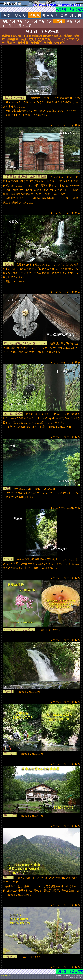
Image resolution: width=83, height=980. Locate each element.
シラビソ (60, 43)
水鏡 (23, 39)
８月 (70, 21)
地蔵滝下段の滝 (11, 36)
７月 (59, 21)
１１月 (17, 26)
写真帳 (35, 15)
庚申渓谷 (23, 43)
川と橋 (76, 15)
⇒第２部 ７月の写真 (69, 9)
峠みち (48, 15)
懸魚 (77, 36)
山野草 (42, 5)
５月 (42, 21)
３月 (27, 21)
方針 (6, 976)
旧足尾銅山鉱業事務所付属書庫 (42, 36)
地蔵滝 (68, 36)
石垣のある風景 (65, 5)
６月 (49, 21)
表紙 (35, 5)
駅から (21, 15)
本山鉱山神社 (10, 39)
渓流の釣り (51, 5)
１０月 (6, 26)
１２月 (27, 26)
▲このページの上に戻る (65, 125)
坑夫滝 (11, 43)
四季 (7, 15)
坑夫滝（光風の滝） (41, 39)
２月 (20, 21)
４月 (34, 21)
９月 (77, 21)
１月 (12, 21)
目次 (10, 976)
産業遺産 (77, 5)
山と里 (62, 15)
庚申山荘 (36, 43)
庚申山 (48, 43)
